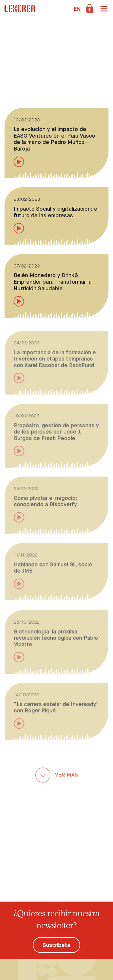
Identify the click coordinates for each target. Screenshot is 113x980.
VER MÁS (56, 776)
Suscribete (57, 945)
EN (77, 9)
